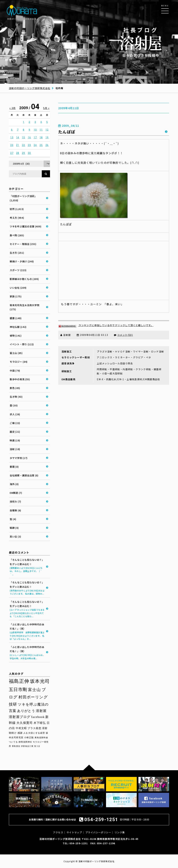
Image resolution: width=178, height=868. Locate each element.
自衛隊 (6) (15, 510)
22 (24, 145)
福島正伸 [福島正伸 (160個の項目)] (19, 681)
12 (47, 130)
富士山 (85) (16, 353)
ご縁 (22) (15, 423)
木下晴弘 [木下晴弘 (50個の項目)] (40, 723)
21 (18, 145)
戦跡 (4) (14, 528)
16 (29, 137)
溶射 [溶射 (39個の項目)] (45, 728)
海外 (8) (14, 484)
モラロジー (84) (19, 362)
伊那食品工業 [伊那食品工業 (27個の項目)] (27, 746)
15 (24, 137)
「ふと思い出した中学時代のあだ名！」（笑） (27, 632)
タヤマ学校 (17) (19, 458)
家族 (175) (16, 296)
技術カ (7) (15, 501)
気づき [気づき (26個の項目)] (37, 746)
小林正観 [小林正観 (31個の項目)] (29, 738)
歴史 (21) (15, 432)
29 (24, 153)
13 (12, 137)
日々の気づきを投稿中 (141, 42)
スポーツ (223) (18, 270)
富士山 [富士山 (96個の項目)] (34, 690)
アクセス (58, 832)
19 (47, 137)
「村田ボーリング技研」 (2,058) (23, 198)
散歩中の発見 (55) (20, 379)
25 (41, 145)
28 (18, 153)
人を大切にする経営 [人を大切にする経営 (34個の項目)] (34, 733)
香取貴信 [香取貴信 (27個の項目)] (16, 746)
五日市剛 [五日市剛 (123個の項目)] (18, 690)
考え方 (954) (17, 218)
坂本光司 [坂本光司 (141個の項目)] (40, 681)
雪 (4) (13, 519)
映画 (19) (15, 440)
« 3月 (13, 108)
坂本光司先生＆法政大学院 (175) (24, 307)
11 (41, 130)
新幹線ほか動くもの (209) (24, 279)
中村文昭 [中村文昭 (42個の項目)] (21, 728)
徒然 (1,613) (17, 209)
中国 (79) (15, 371)
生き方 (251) (17, 253)
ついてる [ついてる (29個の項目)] (13, 742)
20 (12, 145)
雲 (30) (14, 405)
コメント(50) (125, 335)
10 (35, 130)
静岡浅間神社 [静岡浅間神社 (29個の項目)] (25, 742)
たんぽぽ (67, 132)
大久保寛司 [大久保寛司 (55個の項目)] (25, 723)
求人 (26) (15, 414)
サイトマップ (74, 832)
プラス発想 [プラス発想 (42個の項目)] (34, 728)
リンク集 (120, 832)
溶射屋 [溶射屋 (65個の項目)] (41, 711)
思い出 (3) (15, 536)
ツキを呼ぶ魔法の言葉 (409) (26, 226)
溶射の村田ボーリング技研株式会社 (30, 88)
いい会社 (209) (18, 288)
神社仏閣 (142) (18, 327)
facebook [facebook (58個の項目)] (38, 717)
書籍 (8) (14, 467)
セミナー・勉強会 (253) (23, 244)
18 (41, 137)
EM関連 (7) (16, 493)
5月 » (46, 108)
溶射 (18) (15, 449)
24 (35, 145)
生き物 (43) (16, 397)
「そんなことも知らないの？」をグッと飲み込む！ (27, 567)
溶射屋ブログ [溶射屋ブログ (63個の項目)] (20, 717)
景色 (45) (15, 388)
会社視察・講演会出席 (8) (24, 475)
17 (35, 137)
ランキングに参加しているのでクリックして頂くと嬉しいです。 (106, 325)
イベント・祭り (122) (22, 344)
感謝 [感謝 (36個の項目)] (20, 733)
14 (18, 137)
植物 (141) (16, 336)
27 (12, 153)
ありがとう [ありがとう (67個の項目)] (26, 711)
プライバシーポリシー (98, 832)
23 (29, 145)
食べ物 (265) (17, 235)
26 (47, 145)
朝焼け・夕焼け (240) (22, 261)
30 (29, 153)
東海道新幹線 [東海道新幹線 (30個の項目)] (41, 738)
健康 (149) (16, 318)
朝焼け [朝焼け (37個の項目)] (13, 733)
